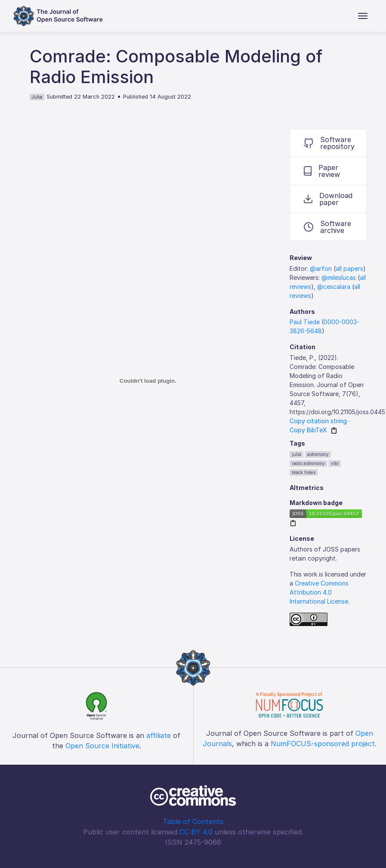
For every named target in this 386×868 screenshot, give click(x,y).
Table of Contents (193, 821)
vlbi (335, 463)
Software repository (329, 143)
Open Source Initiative (102, 746)
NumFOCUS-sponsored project (323, 744)
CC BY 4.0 (196, 832)
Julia (37, 97)
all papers (349, 268)
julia (296, 454)
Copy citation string (318, 421)
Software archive (327, 227)
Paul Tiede (305, 322)
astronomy (318, 454)
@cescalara (334, 287)
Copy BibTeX (308, 430)
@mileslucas (339, 277)
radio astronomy (308, 463)
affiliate (159, 735)
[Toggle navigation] (363, 16)
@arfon (321, 268)
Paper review (322, 171)
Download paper (328, 199)
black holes (304, 472)
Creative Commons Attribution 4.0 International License (319, 592)
